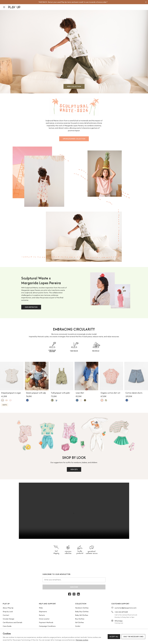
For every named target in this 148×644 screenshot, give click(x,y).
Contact (6, 615)
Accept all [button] (114, 637)
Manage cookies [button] (82, 640)
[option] (73, 2)
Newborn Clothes (82, 608)
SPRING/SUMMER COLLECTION (74, 139)
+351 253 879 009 (121, 612)
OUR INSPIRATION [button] (31, 307)
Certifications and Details (12, 622)
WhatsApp (119, 621)
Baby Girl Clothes (82, 615)
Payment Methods (46, 622)
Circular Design (8, 619)
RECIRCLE (96, 351)
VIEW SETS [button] (74, 469)
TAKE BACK (74, 351)
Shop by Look (8, 612)
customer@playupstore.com (126, 608)
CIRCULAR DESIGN (52, 351)
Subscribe (74, 587)
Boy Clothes (80, 619)
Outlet (78, 626)
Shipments (43, 612)
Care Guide (7, 626)
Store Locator (44, 619)
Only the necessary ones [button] (133, 637)
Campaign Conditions (47, 626)
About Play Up (8, 608)
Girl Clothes (79, 622)
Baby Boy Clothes (82, 612)
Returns (42, 615)
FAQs (41, 608)
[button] (5, 7)
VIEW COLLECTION (74, 86)
